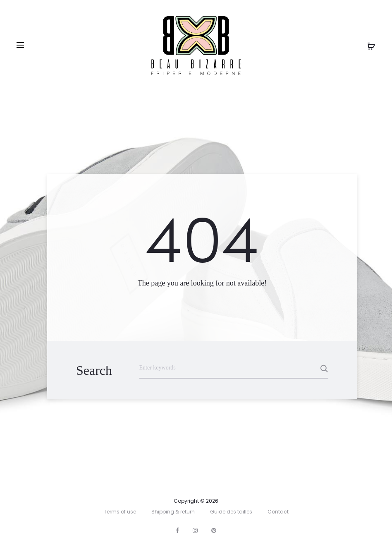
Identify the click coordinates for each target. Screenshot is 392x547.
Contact (278, 512)
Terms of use (120, 512)
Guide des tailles (231, 512)
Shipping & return (173, 512)
